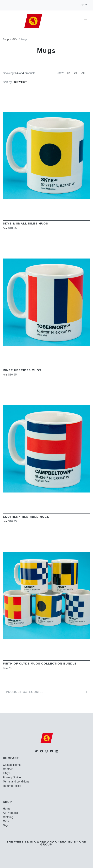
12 (68, 73)
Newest (21, 82)
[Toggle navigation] (86, 21)
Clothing (8, 817)
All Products (10, 813)
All (83, 73)
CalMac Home (12, 765)
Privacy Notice (12, 777)
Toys (6, 825)
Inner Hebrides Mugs (22, 370)
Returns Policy (12, 786)
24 (76, 73)
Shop (6, 39)
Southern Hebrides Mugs (26, 517)
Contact (8, 769)
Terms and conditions (16, 782)
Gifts (15, 39)
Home (7, 809)
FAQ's (7, 773)
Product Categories (25, 692)
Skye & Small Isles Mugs (26, 224)
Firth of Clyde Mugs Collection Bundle (40, 664)
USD (82, 5)
